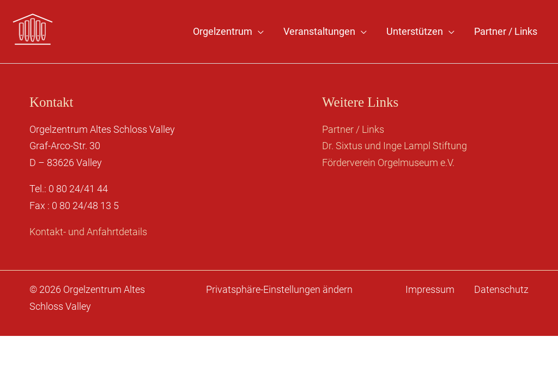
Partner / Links (353, 129)
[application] (258, 32)
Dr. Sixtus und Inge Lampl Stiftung (395, 146)
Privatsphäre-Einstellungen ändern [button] (279, 289)
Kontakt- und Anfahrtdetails (88, 232)
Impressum (430, 289)
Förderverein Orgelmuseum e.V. (388, 163)
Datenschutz (501, 289)
